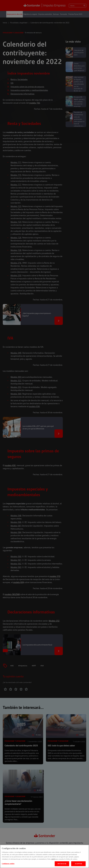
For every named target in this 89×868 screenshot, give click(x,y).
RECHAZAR (62, 864)
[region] (44, 856)
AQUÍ (53, 859)
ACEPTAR (78, 864)
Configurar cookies (8, 864)
